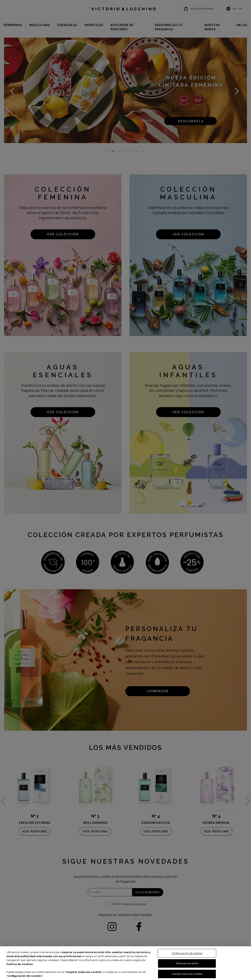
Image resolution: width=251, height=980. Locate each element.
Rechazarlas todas (187, 963)
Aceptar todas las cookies (187, 974)
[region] (125, 963)
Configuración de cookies (187, 953)
